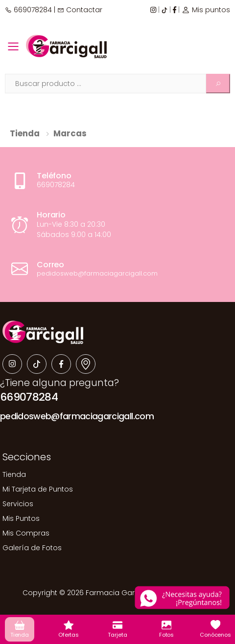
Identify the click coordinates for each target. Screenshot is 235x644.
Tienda (25, 133)
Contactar (80, 10)
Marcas (70, 133)
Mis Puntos (21, 518)
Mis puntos (206, 10)
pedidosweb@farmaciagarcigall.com (77, 416)
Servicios (18, 504)
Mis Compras (26, 533)
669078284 (28, 10)
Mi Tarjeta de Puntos (38, 489)
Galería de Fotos (32, 548)
